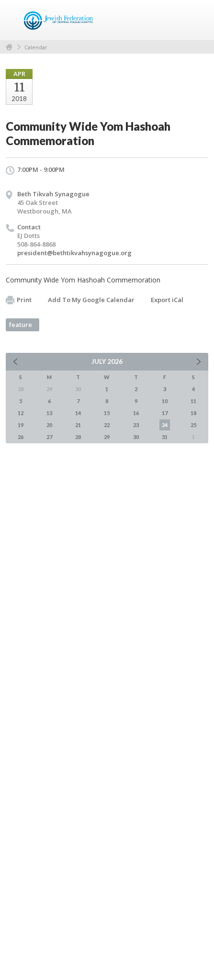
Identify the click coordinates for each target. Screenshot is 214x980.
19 (21, 425)
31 (165, 437)
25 (193, 425)
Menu (197, 20)
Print (19, 300)
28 (78, 437)
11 (193, 401)
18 (193, 413)
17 (165, 413)
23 (136, 425)
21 (78, 425)
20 (49, 425)
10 (165, 401)
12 (21, 413)
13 (49, 413)
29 (107, 437)
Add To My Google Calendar (91, 300)
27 (49, 437)
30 (136, 437)
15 (107, 413)
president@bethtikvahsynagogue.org (74, 253)
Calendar (36, 47)
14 (78, 413)
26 (21, 437)
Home (9, 47)
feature (21, 325)
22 (107, 425)
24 (165, 425)
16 (136, 413)
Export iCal (167, 300)
